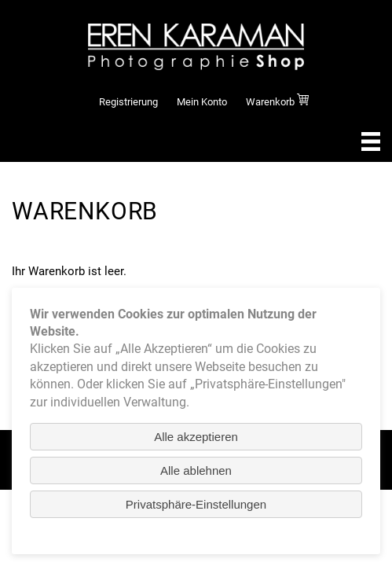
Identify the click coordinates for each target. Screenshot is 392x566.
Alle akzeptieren (196, 437)
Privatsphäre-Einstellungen (196, 504)
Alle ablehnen (196, 470)
